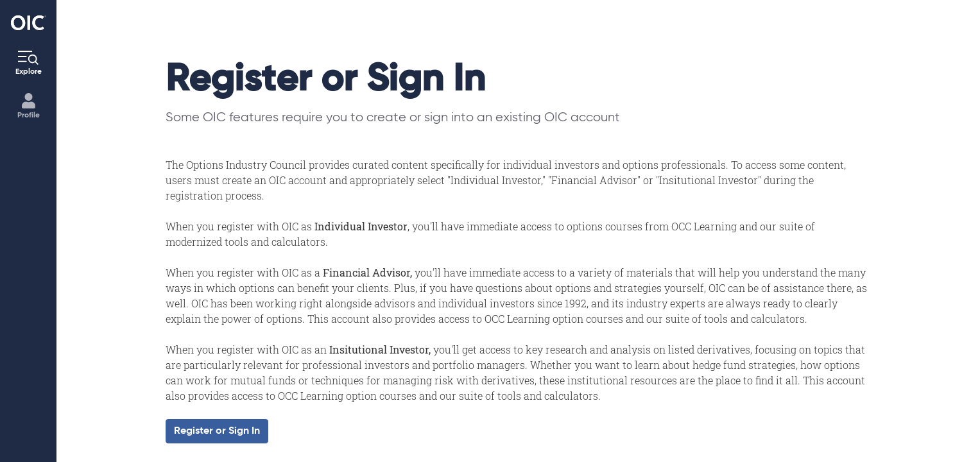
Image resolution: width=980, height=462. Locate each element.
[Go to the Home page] (29, 23)
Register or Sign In (217, 431)
